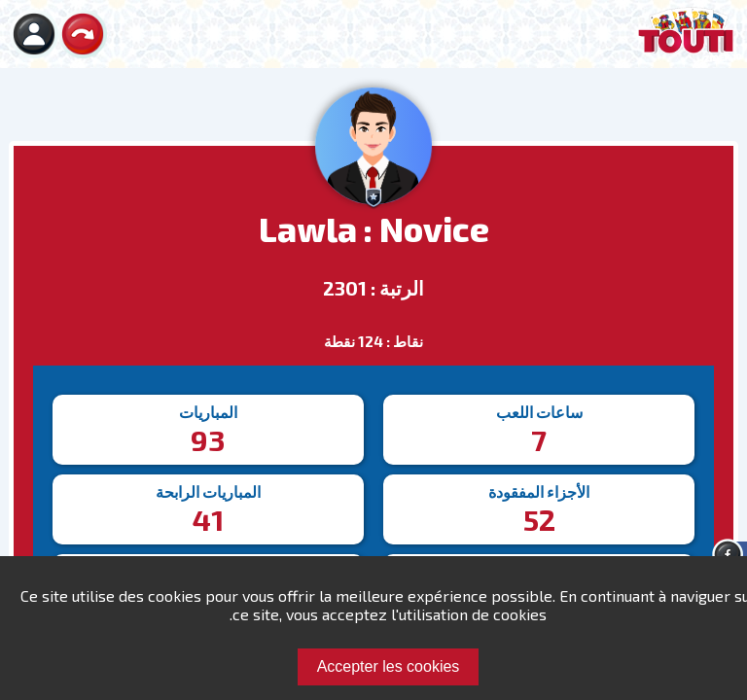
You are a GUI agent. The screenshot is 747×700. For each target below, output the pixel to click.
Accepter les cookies (389, 666)
